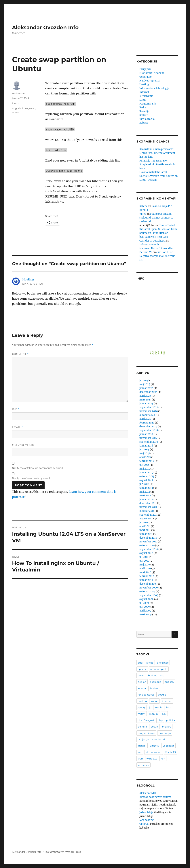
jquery (142, 707)
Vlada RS (170, 752)
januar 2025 (146, 388)
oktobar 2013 (147, 476)
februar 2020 (147, 423)
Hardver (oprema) (150, 81)
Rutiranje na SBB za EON (153, 161)
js (150, 707)
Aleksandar (19, 93)
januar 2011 (146, 534)
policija (171, 720)
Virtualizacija (147, 119)
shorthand (159, 739)
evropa (142, 688)
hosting (142, 701)
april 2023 (145, 396)
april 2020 (145, 419)
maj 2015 (145, 453)
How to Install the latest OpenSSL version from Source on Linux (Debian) (159, 176)
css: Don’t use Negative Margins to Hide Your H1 (157, 256)
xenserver (144, 765)
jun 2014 (144, 465)
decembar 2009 (148, 584)
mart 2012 (145, 496)
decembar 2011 (148, 503)
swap (32, 108)
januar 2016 (146, 446)
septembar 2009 (149, 595)
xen (163, 759)
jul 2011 (144, 522)
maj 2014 (145, 469)
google (162, 695)
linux (25, 108)
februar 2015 (147, 461)
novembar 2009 (149, 588)
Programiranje (148, 104)
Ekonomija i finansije (152, 73)
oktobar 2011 (147, 511)
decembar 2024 (148, 392)
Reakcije (144, 111)
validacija (169, 746)
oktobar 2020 (147, 415)
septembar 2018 (149, 430)
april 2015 (145, 457)
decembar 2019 (148, 427)
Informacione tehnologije (154, 88)
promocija (165, 733)
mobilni (154, 714)
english (17, 108)
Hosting (28, 279)
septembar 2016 (149, 442)
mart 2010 (145, 572)
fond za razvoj (146, 695)
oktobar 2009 (147, 591)
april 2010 (145, 568)
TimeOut (144, 824)
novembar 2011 (148, 507)
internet (167, 701)
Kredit (158, 707)
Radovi (143, 108)
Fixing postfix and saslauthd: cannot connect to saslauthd (156, 218)
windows (152, 759)
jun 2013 (144, 484)
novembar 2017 (148, 438)
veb (140, 752)
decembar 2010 (148, 538)
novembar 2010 (148, 542)
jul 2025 (144, 380)
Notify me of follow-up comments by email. (38, 468)
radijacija (143, 739)
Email (18, 427)
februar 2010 (147, 576)
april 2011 (145, 526)
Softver (144, 115)
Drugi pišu (145, 69)
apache (142, 669)
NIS (164, 714)
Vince (143, 214)
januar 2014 (146, 473)
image (154, 701)
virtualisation (154, 752)
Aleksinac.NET (148, 793)
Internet (144, 92)
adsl (140, 663)
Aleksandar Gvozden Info (45, 27)
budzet (152, 675)
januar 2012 (146, 499)
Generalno (146, 77)
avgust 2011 (146, 519)
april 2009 (145, 611)
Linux (15, 103)
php (160, 720)
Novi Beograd (146, 720)
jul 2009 (144, 603)
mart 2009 (146, 615)
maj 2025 (145, 384)
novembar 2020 (149, 411)
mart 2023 (145, 400)
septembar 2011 (148, 515)
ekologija (156, 682)
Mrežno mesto (23, 445)
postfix (154, 727)
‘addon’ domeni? (149, 245)
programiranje (146, 733)
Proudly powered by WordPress (63, 852)
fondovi (154, 688)
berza (141, 675)
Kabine (143, 206)
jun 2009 (145, 607)
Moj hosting (147, 820)
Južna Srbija (146, 812)
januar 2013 (146, 488)
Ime (16, 409)
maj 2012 (145, 492)
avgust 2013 (146, 480)
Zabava (144, 123)
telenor (142, 746)
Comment (20, 354)
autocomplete (159, 669)
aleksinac (163, 663)
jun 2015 (144, 450)
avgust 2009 (147, 599)
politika (142, 727)
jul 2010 (144, 557)
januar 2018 (146, 434)
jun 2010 (144, 561)
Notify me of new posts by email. (31, 478)
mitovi (142, 714)
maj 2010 (145, 565)
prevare (167, 727)
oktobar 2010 (147, 545)
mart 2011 (145, 530)
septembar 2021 (149, 407)
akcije (150, 663)
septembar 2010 (149, 549)
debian (142, 682)
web (140, 759)
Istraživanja (146, 96)
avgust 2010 (146, 553)
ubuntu (17, 112)
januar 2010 (146, 580)
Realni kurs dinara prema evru (157, 149)
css (162, 675)
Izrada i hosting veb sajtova (155, 797)
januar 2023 (146, 403)
